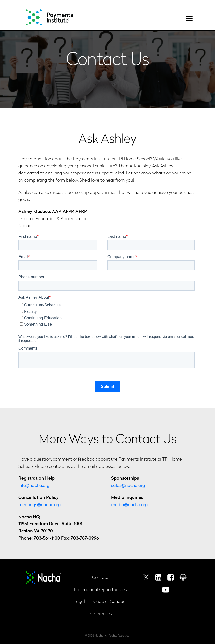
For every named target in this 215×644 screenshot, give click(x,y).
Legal (79, 601)
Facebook (171, 577)
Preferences (100, 613)
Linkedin (158, 577)
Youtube (166, 590)
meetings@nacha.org (40, 504)
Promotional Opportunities (100, 589)
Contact (100, 577)
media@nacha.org (130, 504)
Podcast (183, 577)
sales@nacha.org (128, 485)
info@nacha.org (34, 485)
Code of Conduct (110, 601)
